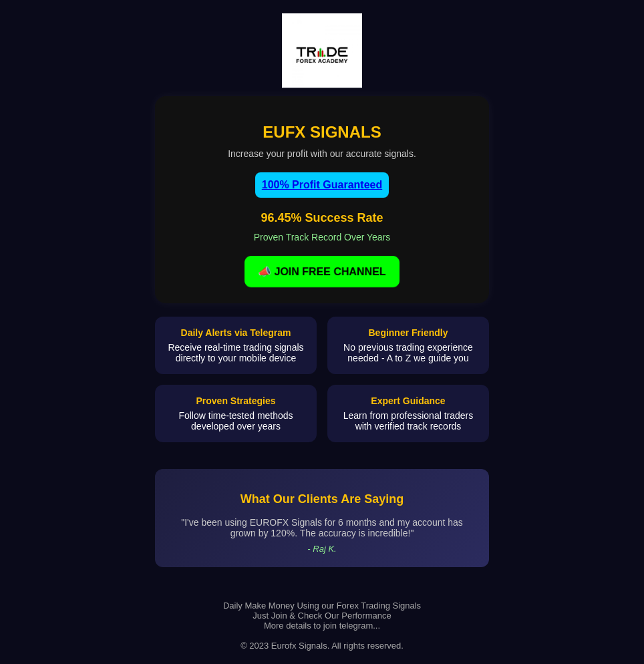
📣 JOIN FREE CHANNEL (322, 272)
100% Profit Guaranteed (322, 185)
